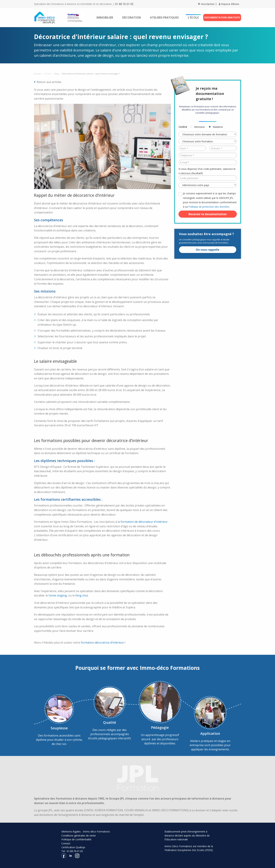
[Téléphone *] (208, 155)
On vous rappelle (208, 250)
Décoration (132, 18)
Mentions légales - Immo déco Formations (86, 831)
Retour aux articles (49, 82)
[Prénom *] (223, 148)
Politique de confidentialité (76, 839)
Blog (57, 74)
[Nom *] (192, 148)
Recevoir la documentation (208, 214)
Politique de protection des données (209, 207)
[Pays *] (208, 185)
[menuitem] (105, 18)
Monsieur (199, 127)
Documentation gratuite (222, 17)
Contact (66, 843)
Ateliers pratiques (164, 18)
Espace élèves (229, 4)
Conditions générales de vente (79, 836)
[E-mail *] (208, 162)
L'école (193, 18)
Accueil (37, 74)
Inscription (206, 4)
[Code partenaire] (208, 178)
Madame (218, 127)
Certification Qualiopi (73, 847)
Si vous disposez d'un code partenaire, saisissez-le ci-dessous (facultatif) (207, 171)
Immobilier (105, 18)
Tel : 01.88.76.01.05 (72, 851)
